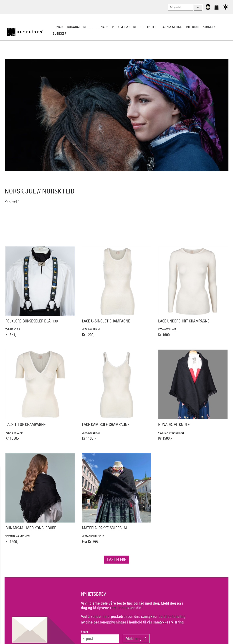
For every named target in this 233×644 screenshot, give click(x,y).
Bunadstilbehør (80, 27)
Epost (85, 632)
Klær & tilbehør (130, 27)
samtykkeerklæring (168, 622)
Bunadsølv (105, 27)
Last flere (117, 560)
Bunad (58, 27)
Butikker (59, 33)
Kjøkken (209, 27)
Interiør (192, 27)
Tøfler (152, 27)
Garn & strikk (171, 27)
